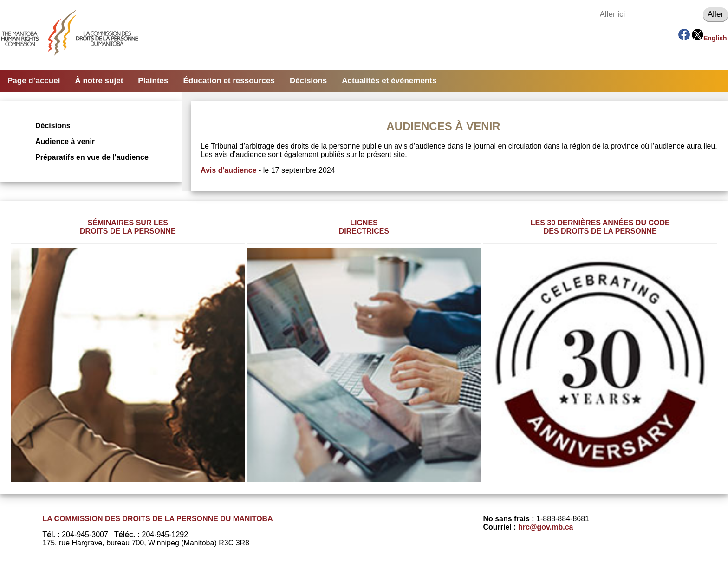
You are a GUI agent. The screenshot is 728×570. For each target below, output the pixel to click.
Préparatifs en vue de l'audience (92, 157)
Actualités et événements (389, 81)
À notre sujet (99, 81)
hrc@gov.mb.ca (546, 527)
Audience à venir (65, 141)
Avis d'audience (229, 170)
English (715, 38)
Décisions (308, 81)
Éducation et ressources (229, 81)
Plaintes (153, 81)
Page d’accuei (34, 81)
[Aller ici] (649, 14)
